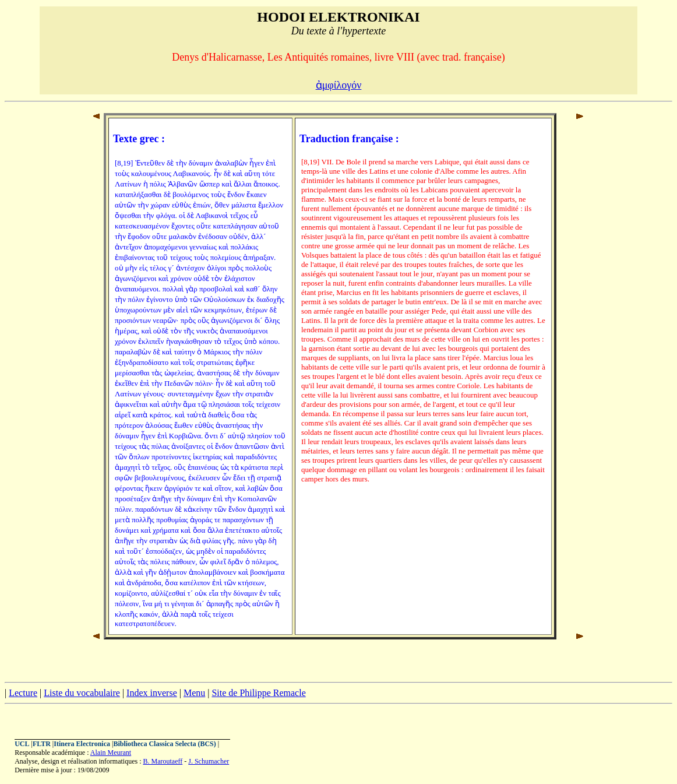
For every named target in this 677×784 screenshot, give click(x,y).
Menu (194, 693)
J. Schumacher (209, 761)
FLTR (42, 744)
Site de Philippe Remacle (258, 693)
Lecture (23, 693)
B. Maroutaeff (163, 761)
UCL (22, 744)
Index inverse (152, 693)
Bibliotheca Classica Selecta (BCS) (164, 744)
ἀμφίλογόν (339, 85)
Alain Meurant (111, 753)
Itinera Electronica (82, 744)
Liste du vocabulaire (82, 693)
